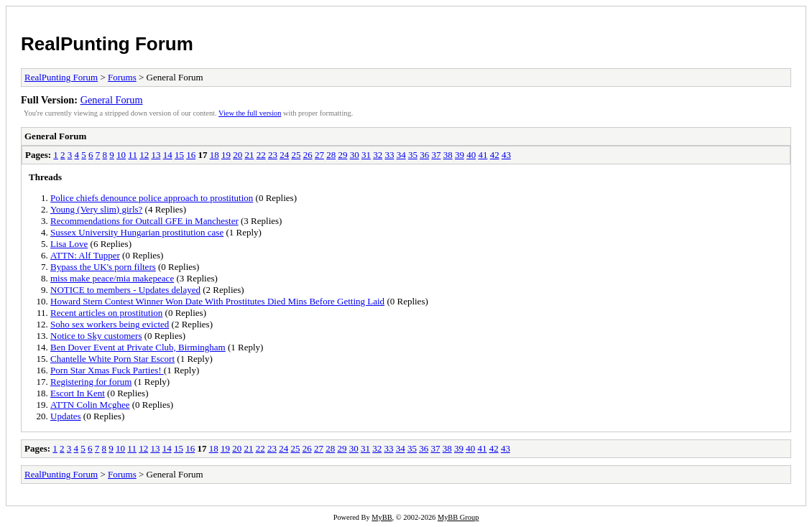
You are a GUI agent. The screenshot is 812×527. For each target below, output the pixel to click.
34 (401, 155)
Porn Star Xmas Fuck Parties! (107, 370)
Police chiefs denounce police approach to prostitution (152, 198)
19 (226, 155)
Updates (66, 416)
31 (366, 155)
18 (214, 155)
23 (273, 155)
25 (296, 155)
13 (156, 155)
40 (471, 155)
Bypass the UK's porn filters (103, 267)
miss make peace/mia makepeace (112, 278)
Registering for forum (91, 382)
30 (355, 155)
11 (133, 155)
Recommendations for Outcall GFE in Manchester (144, 221)
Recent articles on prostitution (106, 313)
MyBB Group (458, 517)
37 (436, 155)
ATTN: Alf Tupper (85, 255)
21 (249, 155)
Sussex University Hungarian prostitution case (137, 232)
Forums (122, 77)
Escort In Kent (78, 393)
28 (331, 155)
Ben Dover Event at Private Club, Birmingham (138, 347)
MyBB (382, 517)
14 (168, 155)
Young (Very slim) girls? (96, 209)
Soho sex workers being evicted (110, 324)
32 (378, 155)
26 (308, 155)
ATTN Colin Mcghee (90, 405)
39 (460, 155)
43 (506, 155)
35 (413, 155)
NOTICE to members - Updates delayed (125, 290)
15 (179, 155)
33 (389, 155)
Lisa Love (69, 244)
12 (144, 155)
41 (483, 155)
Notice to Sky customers (96, 336)
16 (191, 155)
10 (121, 155)
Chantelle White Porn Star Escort (112, 359)
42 (495, 155)
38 (448, 155)
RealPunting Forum (107, 44)
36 (424, 155)
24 (284, 155)
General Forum (112, 100)
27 (319, 155)
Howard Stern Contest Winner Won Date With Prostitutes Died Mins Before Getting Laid (217, 301)
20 (237, 155)
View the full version (250, 113)
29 (342, 155)
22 (261, 155)
